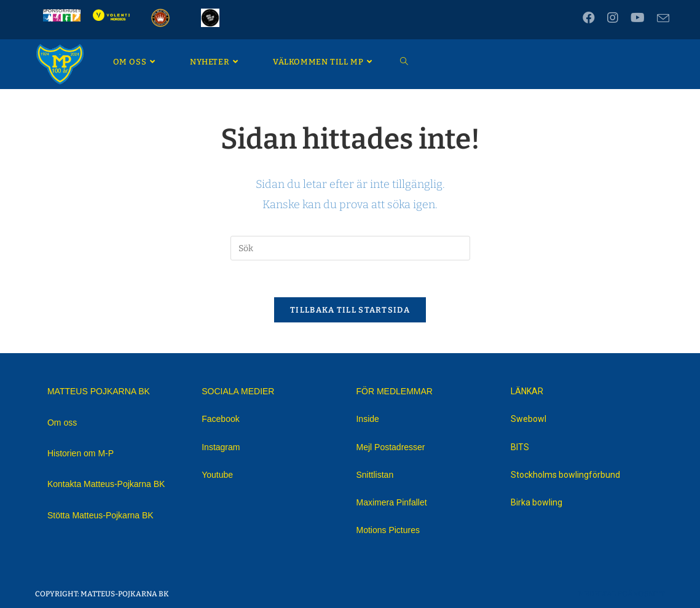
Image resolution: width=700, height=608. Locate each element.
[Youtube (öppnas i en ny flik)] (638, 18)
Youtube (217, 475)
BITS (520, 447)
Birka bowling (537, 502)
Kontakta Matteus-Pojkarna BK (106, 484)
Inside (367, 419)
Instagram (221, 447)
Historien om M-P (81, 453)
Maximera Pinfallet (391, 502)
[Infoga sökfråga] (350, 248)
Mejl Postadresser (390, 447)
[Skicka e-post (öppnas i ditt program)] (660, 18)
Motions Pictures (387, 530)
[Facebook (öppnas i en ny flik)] (589, 18)
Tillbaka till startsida (350, 310)
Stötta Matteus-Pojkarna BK (100, 515)
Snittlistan (375, 475)
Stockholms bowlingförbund (565, 475)
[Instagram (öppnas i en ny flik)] (613, 18)
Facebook (220, 419)
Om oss (62, 423)
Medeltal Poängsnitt (622, 594)
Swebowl (529, 419)
